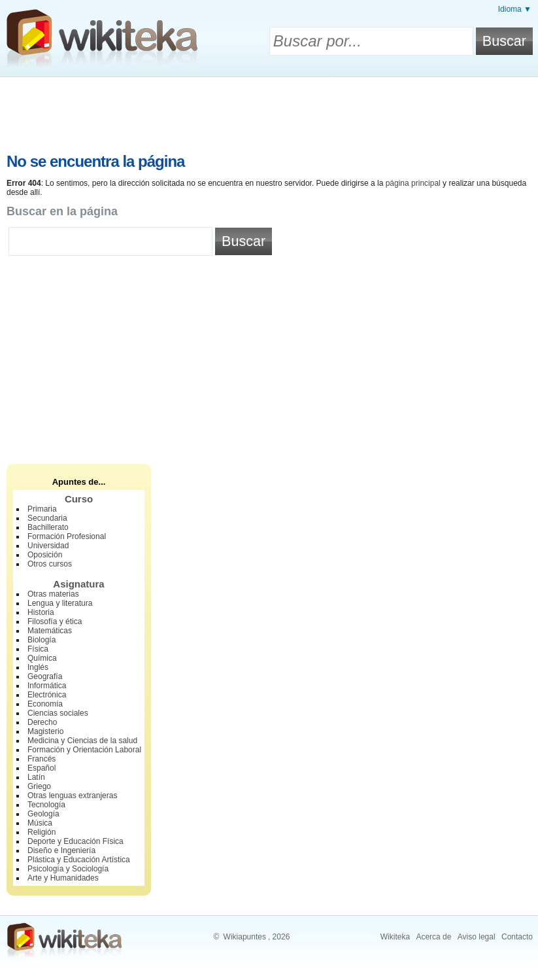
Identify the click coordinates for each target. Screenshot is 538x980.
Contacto (517, 937)
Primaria (42, 509)
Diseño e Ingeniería (61, 850)
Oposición (45, 555)
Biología (42, 640)
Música (40, 823)
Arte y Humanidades (63, 878)
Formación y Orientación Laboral (84, 750)
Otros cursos (50, 564)
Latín (36, 777)
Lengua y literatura (60, 603)
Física (38, 649)
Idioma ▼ (515, 9)
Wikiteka (395, 937)
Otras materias (53, 594)
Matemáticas (50, 631)
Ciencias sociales (58, 713)
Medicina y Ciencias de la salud (82, 741)
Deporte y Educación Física (76, 841)
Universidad (48, 546)
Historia (41, 612)
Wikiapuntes (245, 937)
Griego (39, 786)
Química (42, 658)
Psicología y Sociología (68, 869)
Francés (42, 759)
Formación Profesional (67, 536)
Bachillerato (48, 527)
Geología (43, 814)
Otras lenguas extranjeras (72, 796)
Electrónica (47, 695)
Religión (42, 832)
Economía (45, 704)
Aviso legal (477, 937)
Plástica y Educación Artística (79, 860)
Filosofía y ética (55, 621)
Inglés (38, 667)
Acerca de (433, 937)
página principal (413, 183)
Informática (47, 686)
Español (42, 768)
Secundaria (47, 518)
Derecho (42, 722)
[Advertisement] (269, 113)
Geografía (45, 676)
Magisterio (45, 731)
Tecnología (46, 805)
